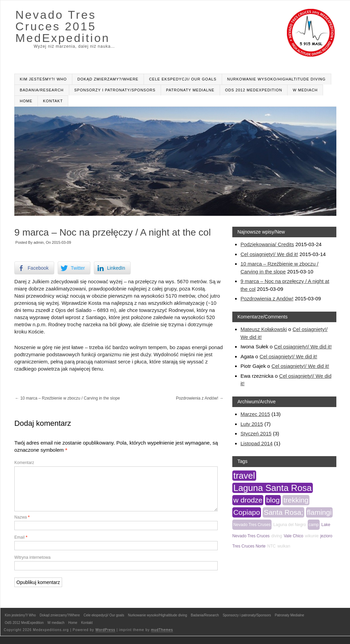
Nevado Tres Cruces (251, 536)
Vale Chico (294, 536)
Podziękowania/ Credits (267, 244)
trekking (296, 500)
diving (276, 536)
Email (21, 545)
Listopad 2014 (257, 443)
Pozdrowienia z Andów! (200, 398)
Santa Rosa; (283, 512)
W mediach (305, 90)
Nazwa (22, 525)
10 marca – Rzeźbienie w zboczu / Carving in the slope (67, 398)
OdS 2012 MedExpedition (254, 90)
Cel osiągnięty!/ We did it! (269, 254)
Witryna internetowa (32, 566)
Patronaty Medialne (190, 90)
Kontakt (53, 101)
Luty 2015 (252, 424)
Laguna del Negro (289, 525)
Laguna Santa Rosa (273, 488)
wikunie (312, 536)
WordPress (105, 638)
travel (244, 476)
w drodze (248, 500)
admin (39, 242)
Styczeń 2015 (256, 433)
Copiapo (247, 512)
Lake (326, 525)
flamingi (319, 512)
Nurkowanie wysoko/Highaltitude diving (276, 79)
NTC (272, 546)
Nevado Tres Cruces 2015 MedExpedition (63, 26)
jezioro (326, 536)
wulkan (284, 546)
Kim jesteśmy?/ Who (43, 79)
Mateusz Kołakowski (264, 329)
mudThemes (162, 638)
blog (273, 500)
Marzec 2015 (255, 414)
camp (314, 525)
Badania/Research (42, 90)
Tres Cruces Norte (249, 546)
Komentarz (24, 463)
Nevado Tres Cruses (252, 525)
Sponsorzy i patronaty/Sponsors (115, 90)
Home (26, 101)
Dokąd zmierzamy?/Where (108, 79)
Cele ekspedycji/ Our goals (183, 79)
